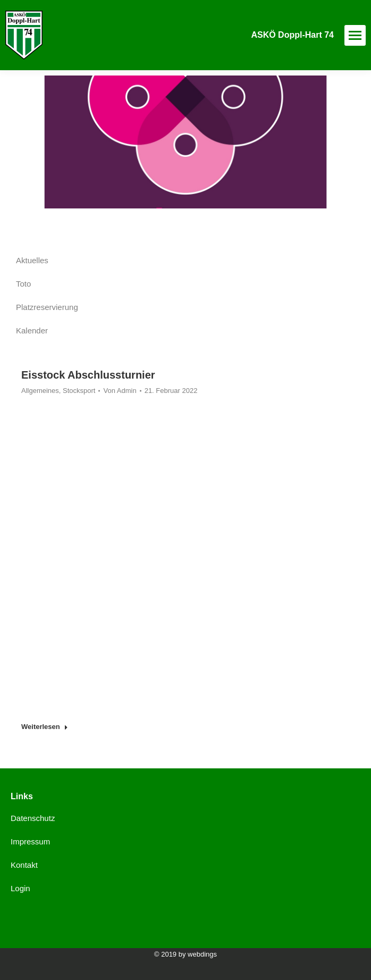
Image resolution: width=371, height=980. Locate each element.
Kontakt (24, 865)
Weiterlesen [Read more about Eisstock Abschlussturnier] (45, 727)
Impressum (30, 841)
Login (20, 888)
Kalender (32, 330)
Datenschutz (33, 818)
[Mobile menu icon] (355, 35)
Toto (23, 284)
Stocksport (79, 391)
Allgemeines (40, 391)
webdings (202, 954)
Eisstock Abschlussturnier (88, 375)
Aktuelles (32, 260)
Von (120, 391)
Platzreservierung (47, 307)
